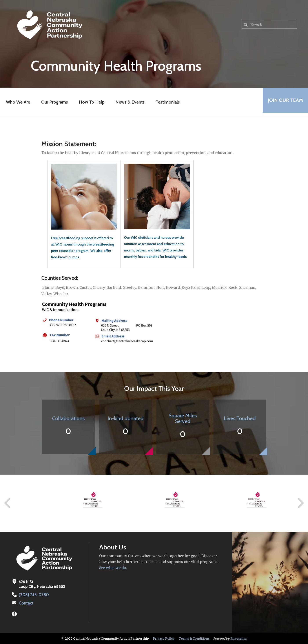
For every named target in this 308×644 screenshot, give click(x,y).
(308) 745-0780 (33, 595)
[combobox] (269, 25)
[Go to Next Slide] (300, 503)
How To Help (90, 102)
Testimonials (166, 102)
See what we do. (113, 568)
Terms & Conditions (194, 638)
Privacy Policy (164, 638)
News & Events (128, 102)
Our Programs (53, 102)
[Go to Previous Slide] (8, 503)
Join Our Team (284, 102)
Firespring (239, 638)
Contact (26, 603)
